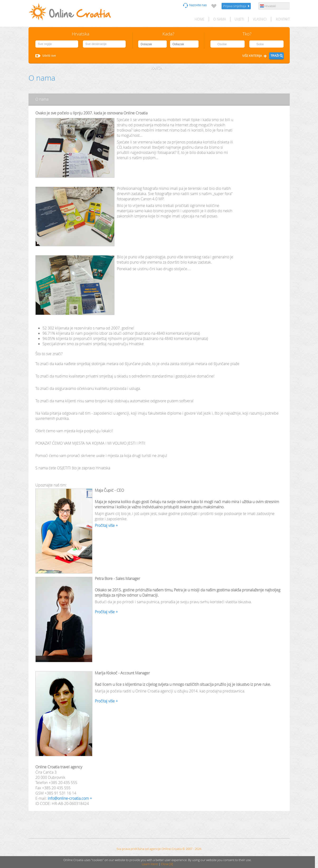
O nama (220, 19)
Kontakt (283, 19)
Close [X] (167, 864)
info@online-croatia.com (68, 798)
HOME (200, 19)
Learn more (150, 864)
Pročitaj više (105, 525)
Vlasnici (260, 19)
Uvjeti (239, 19)
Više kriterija (252, 56)
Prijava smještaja (235, 6)
